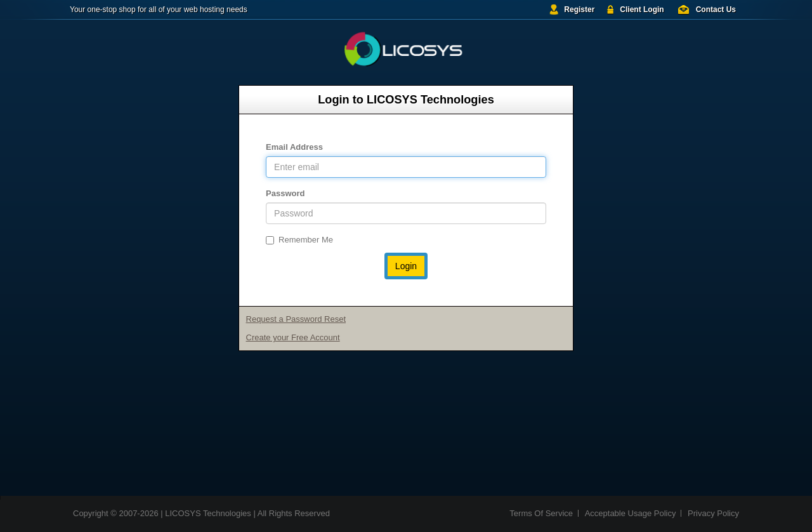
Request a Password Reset (296, 319)
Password (285, 193)
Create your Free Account (293, 337)
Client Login (642, 10)
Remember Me (299, 240)
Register (579, 10)
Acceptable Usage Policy (631, 513)
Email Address (294, 147)
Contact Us (716, 10)
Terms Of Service (541, 513)
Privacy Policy (713, 513)
